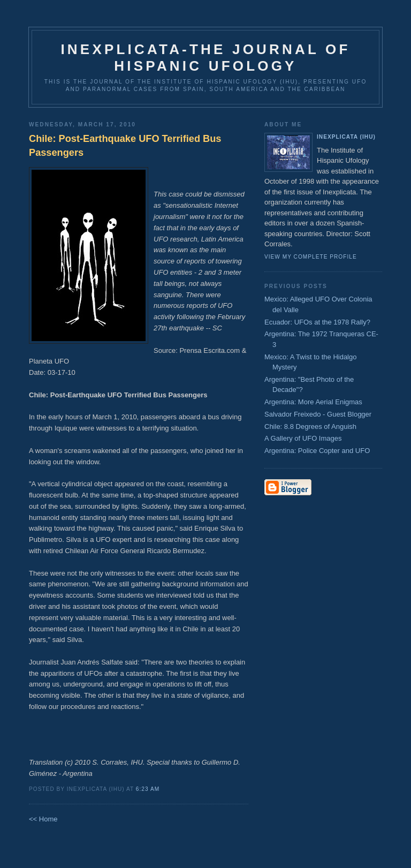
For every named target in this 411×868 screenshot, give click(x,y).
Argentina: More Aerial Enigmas (313, 402)
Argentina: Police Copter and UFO (317, 451)
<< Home (43, 819)
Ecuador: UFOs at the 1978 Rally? (317, 322)
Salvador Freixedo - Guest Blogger (318, 414)
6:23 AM (148, 789)
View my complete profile (311, 257)
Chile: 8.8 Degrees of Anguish (310, 427)
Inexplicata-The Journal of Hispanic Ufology (205, 58)
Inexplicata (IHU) (346, 137)
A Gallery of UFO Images (303, 438)
